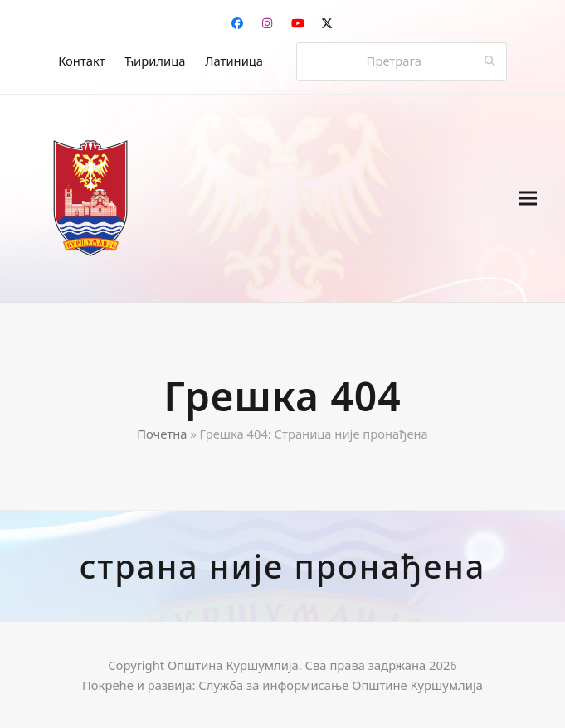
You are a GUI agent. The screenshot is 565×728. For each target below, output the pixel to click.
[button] (528, 198)
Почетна (162, 434)
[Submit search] (490, 61)
